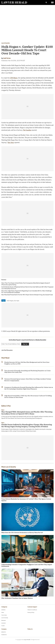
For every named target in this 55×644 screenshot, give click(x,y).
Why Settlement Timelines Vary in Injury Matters (17, 598)
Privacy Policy (31, 612)
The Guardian (27, 130)
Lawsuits (3, 623)
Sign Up (25, 344)
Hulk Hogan (10, 301)
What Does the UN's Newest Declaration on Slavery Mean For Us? (22, 533)
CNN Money (14, 78)
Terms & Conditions (32, 610)
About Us (4, 632)
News (3, 410)
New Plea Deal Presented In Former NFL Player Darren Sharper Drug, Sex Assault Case (27, 295)
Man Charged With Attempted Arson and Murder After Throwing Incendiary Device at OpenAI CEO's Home (27, 413)
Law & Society (6, 43)
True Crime (4, 615)
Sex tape (17, 301)
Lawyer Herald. (27, 640)
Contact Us (4, 635)
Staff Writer (7, 58)
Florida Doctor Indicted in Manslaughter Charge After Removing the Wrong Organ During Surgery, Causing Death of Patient (27, 426)
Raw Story (11, 143)
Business (4, 620)
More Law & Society (9, 467)
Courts (3, 626)
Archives (3, 610)
